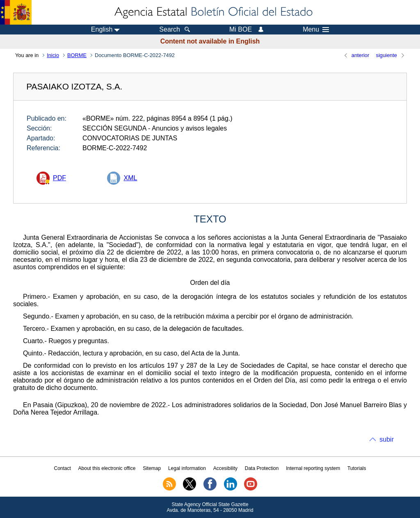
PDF (59, 178)
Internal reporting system (313, 468)
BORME (77, 55)
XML (130, 178)
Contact (62, 468)
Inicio (53, 55)
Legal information (187, 468)
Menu (316, 30)
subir (387, 439)
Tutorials (357, 468)
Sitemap (152, 468)
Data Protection (262, 468)
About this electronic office (107, 468)
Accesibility (225, 468)
